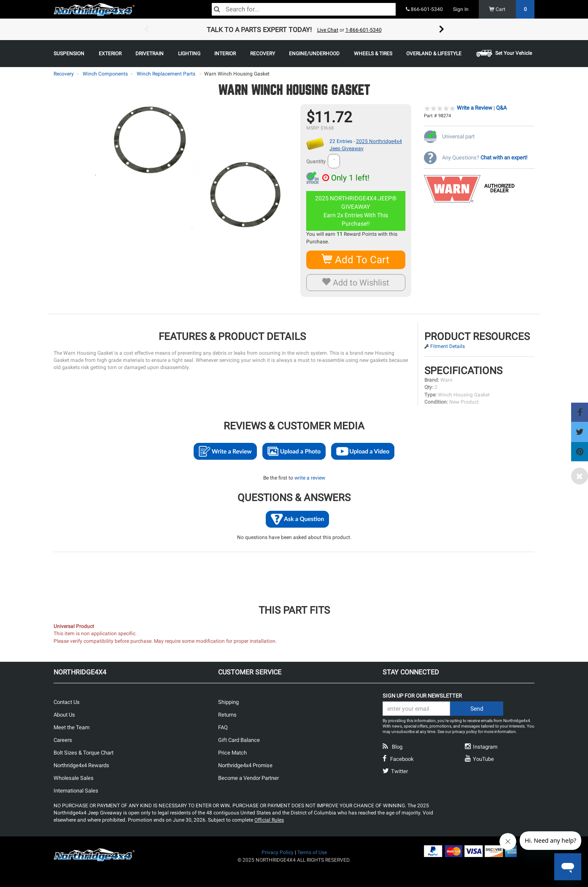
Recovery (64, 74)
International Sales (76, 791)
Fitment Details (448, 346)
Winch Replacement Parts (166, 74)
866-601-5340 (424, 9)
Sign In (461, 9)
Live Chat (328, 30)
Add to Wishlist (356, 283)
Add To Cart (356, 260)
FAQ (223, 727)
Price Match (232, 753)
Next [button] (442, 30)
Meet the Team (71, 727)
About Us (64, 715)
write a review (310, 478)
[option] (294, 30)
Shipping (228, 702)
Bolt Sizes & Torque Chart (84, 753)
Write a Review (475, 108)
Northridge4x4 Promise (245, 765)
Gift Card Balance (239, 740)
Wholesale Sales (74, 778)
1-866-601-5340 (364, 30)
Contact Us (67, 702)
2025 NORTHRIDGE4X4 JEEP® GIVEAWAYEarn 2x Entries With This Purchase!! (356, 211)
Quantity (316, 162)
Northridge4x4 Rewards (81, 765)
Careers (63, 740)
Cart (512, 9)
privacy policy (465, 732)
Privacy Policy (278, 852)
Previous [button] (146, 30)
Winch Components (105, 74)
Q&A (501, 108)
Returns (227, 715)
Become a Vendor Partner (248, 778)
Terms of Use (312, 852)
